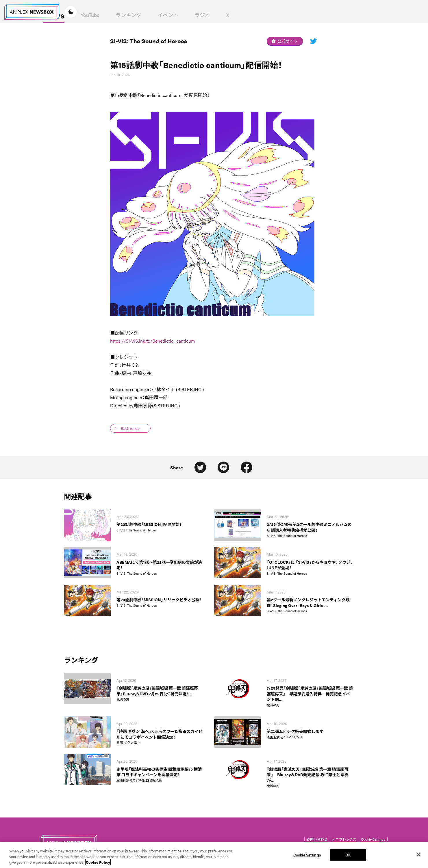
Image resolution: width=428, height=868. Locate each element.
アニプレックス (344, 839)
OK (348, 857)
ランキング (186, 15)
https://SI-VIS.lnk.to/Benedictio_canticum (153, 341)
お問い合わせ (317, 839)
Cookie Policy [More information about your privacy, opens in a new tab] (98, 865)
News (111, 15)
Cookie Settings (373, 839)
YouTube (148, 15)
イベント (225, 15)
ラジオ (260, 15)
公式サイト (285, 41)
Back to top (130, 429)
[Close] (419, 857)
